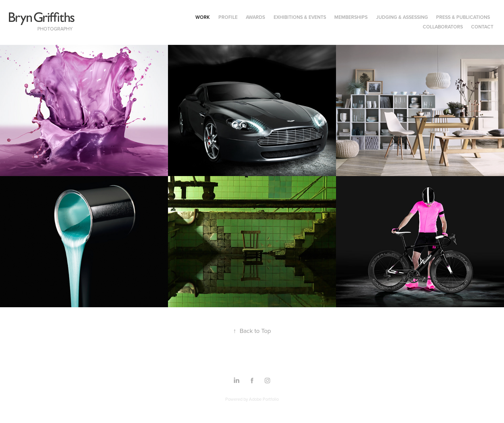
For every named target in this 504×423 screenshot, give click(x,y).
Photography (55, 29)
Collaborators (443, 27)
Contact (482, 27)
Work (203, 17)
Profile (228, 17)
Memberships (351, 17)
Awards (255, 17)
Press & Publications (463, 17)
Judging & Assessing (402, 17)
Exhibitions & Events (300, 17)
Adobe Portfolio (264, 399)
